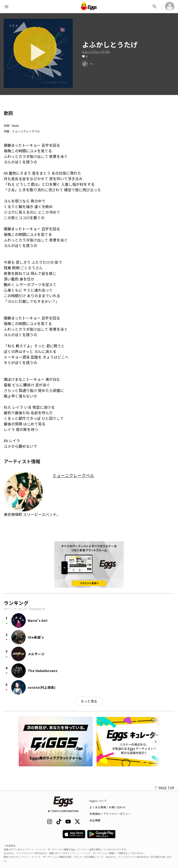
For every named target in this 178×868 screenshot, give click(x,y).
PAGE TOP (164, 788)
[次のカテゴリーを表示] (156, 742)
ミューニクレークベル (96, 52)
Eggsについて (98, 801)
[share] (85, 64)
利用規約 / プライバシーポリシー (110, 814)
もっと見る (89, 701)
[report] (91, 64)
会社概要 (95, 820)
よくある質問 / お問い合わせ (108, 807)
